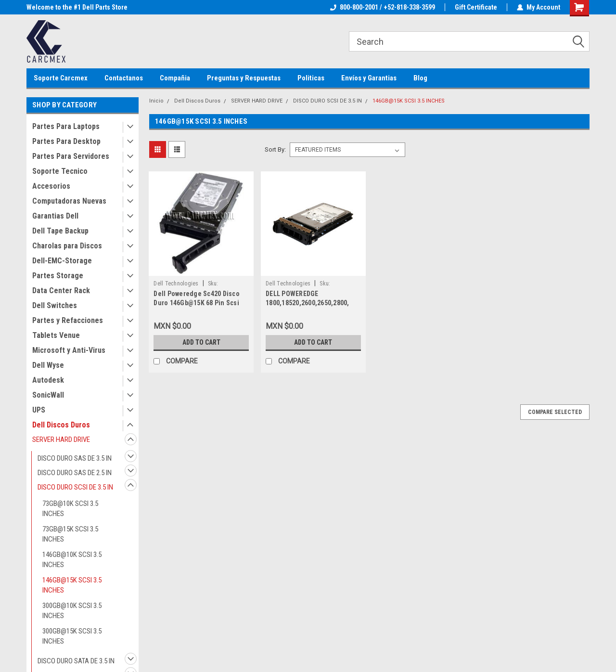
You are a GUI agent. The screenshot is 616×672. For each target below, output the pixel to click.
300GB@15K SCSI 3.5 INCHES (72, 636)
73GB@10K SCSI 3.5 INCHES (70, 509)
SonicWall (48, 395)
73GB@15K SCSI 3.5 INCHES (70, 534)
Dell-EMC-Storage (62, 261)
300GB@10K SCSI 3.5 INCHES (72, 611)
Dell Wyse (48, 365)
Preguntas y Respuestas (244, 78)
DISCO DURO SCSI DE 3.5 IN (75, 487)
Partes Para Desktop (66, 141)
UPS (39, 410)
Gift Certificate (476, 7)
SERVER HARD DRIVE (61, 439)
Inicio (156, 101)
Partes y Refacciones (68, 320)
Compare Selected (555, 412)
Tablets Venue (56, 335)
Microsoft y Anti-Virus (69, 350)
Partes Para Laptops (66, 126)
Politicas (311, 78)
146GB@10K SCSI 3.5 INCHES (72, 560)
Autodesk (48, 380)
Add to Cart (201, 342)
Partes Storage (58, 276)
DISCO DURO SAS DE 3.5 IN (75, 458)
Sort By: (275, 149)
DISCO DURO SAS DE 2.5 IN (75, 473)
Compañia (175, 78)
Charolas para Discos (67, 246)
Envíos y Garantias (369, 78)
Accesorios (51, 186)
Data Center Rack (61, 291)
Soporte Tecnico (60, 171)
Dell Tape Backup (60, 231)
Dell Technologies (176, 284)
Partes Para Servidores (71, 156)
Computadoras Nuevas (69, 201)
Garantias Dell (55, 216)
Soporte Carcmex (61, 78)
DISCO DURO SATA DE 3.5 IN (76, 661)
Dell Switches (55, 305)
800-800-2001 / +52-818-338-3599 (383, 7)
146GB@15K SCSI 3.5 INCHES (72, 585)
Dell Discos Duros (61, 425)
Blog (420, 78)
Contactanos (124, 78)
